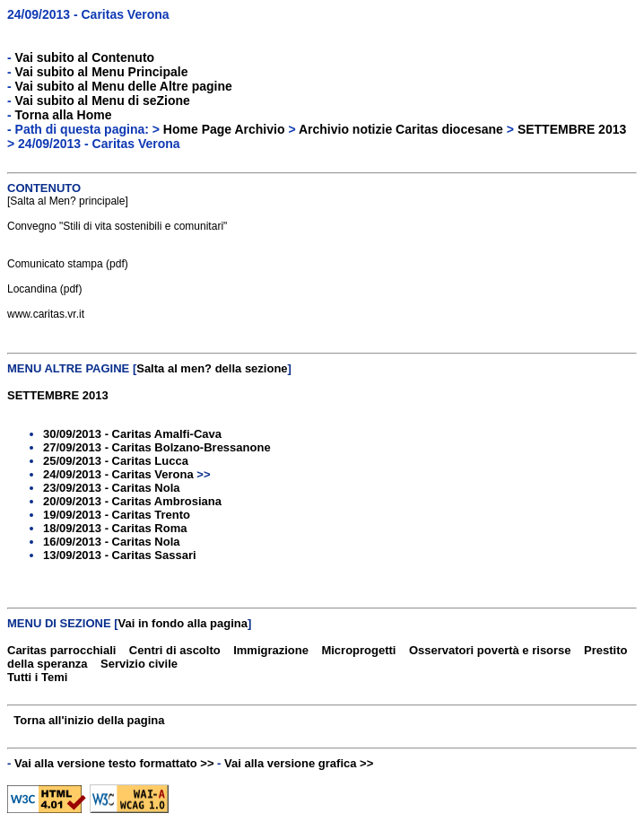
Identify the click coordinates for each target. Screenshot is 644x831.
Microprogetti (358, 650)
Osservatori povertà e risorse (490, 650)
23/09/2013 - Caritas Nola (111, 488)
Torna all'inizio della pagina (89, 720)
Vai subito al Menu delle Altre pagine (124, 86)
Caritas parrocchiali (61, 650)
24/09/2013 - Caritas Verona (88, 14)
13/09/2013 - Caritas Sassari (120, 555)
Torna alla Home (64, 115)
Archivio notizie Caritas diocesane (401, 129)
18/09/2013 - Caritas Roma (115, 528)
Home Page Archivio (224, 129)
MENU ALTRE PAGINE (68, 368)
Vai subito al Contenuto (85, 57)
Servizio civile (139, 664)
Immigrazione (271, 650)
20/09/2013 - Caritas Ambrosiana (132, 501)
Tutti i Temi (37, 677)
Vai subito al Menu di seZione (103, 101)
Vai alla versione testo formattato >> (114, 763)
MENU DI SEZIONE (59, 623)
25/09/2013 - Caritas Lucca (116, 461)
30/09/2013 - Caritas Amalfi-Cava (132, 434)
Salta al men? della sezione (212, 368)
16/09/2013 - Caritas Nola (111, 542)
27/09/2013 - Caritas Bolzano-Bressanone (157, 447)
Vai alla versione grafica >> (299, 763)
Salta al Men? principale (67, 201)
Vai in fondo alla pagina (183, 623)
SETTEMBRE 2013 (572, 129)
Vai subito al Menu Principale (102, 72)
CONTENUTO (44, 188)
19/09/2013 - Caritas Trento (117, 515)
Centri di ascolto (175, 650)
